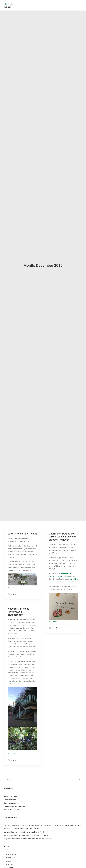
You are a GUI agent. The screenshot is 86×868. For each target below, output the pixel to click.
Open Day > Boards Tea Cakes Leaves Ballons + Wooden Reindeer (62, 403)
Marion (6, 698)
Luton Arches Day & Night (22, 400)
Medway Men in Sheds (61, 442)
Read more (13, 454)
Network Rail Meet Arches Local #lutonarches (18, 478)
